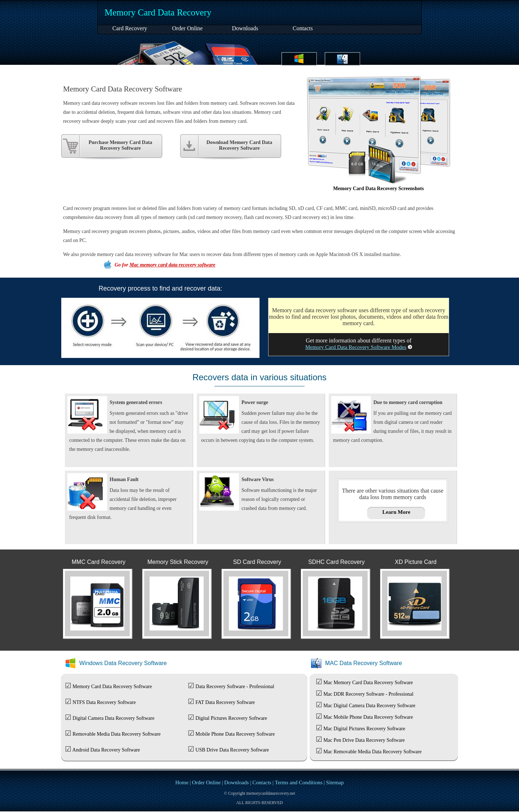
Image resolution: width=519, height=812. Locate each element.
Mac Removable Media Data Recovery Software (372, 752)
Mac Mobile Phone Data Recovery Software (368, 717)
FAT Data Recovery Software (225, 702)
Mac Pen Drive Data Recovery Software (364, 740)
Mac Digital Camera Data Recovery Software (369, 706)
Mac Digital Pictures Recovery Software (364, 729)
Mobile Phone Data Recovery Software (235, 734)
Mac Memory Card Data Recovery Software (368, 683)
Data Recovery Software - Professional (235, 687)
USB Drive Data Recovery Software (232, 750)
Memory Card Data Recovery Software (112, 687)
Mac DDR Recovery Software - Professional (368, 694)
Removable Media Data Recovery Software (116, 734)
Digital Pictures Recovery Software (231, 718)
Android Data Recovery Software (106, 750)
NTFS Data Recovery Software (104, 702)
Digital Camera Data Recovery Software (113, 718)
